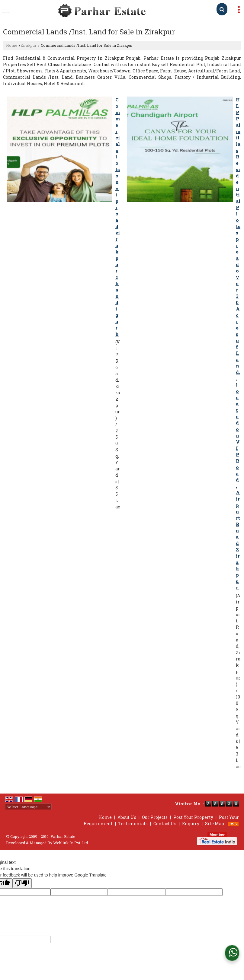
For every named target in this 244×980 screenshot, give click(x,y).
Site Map (215, 824)
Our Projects (155, 817)
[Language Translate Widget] (28, 807)
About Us (127, 817)
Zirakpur (29, 45)
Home (12, 45)
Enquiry (191, 824)
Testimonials (133, 824)
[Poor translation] (22, 883)
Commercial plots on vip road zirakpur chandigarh (118, 217)
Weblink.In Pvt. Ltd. (71, 843)
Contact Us (165, 824)
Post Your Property (193, 817)
